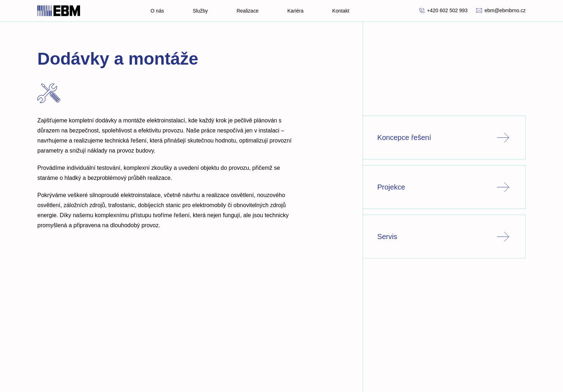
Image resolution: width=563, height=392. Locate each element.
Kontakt (341, 11)
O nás (157, 11)
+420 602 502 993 (443, 10)
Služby (200, 11)
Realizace (248, 11)
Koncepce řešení (444, 137)
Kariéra (295, 11)
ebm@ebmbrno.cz (501, 10)
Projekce (444, 187)
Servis (444, 237)
